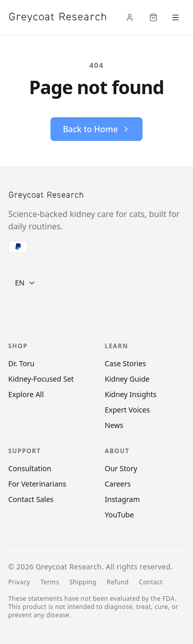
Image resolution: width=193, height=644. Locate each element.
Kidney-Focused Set (41, 379)
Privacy (19, 582)
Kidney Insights (131, 394)
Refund (118, 582)
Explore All (26, 394)
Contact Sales (31, 499)
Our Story (121, 468)
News (114, 425)
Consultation (30, 468)
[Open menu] (176, 17)
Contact (151, 582)
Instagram (122, 499)
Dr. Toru (21, 363)
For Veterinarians (37, 484)
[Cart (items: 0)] (153, 17)
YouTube (120, 515)
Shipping (83, 582)
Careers (118, 484)
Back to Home (97, 129)
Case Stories (126, 363)
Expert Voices (128, 410)
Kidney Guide (127, 379)
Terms (49, 582)
